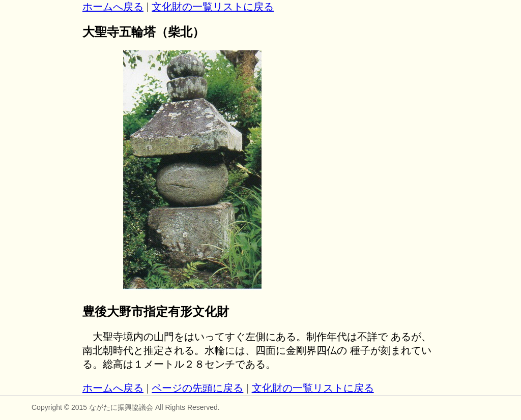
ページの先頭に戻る (197, 388)
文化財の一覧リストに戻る (213, 7)
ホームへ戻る (113, 7)
